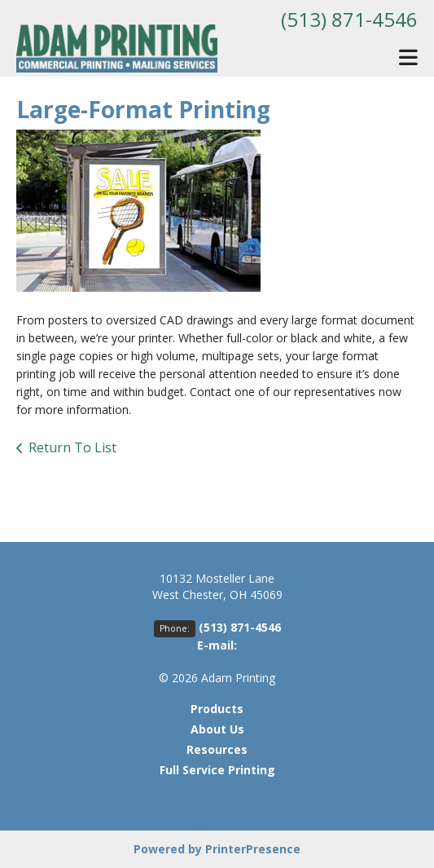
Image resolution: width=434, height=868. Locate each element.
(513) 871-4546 (349, 19)
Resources (217, 749)
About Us (217, 729)
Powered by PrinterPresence (217, 849)
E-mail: (217, 645)
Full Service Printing (217, 770)
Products (217, 709)
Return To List (72, 447)
